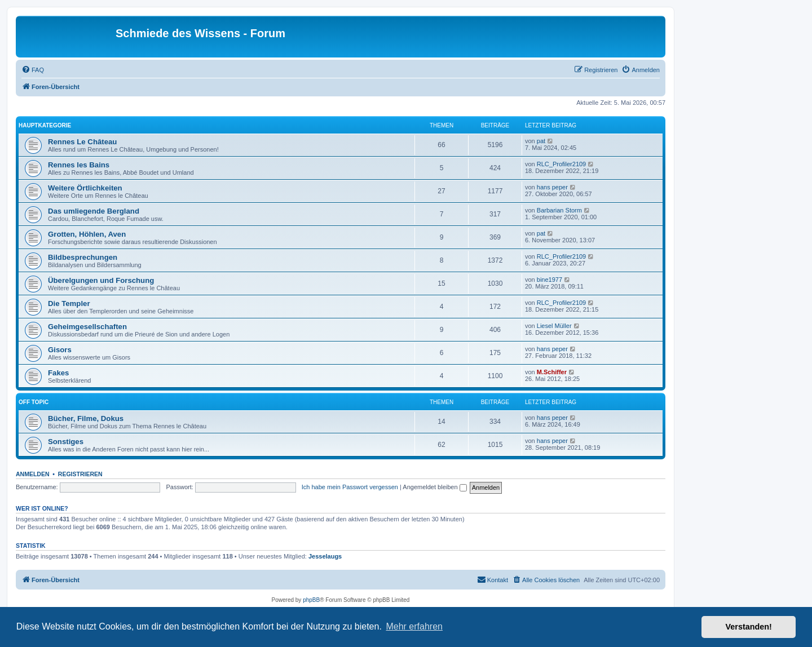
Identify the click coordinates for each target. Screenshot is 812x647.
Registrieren (80, 474)
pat (541, 141)
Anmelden (33, 474)
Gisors (60, 350)
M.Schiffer (552, 372)
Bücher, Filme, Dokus (86, 418)
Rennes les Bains (79, 165)
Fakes (58, 373)
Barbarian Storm (559, 210)
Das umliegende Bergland (94, 211)
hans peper (552, 187)
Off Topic (34, 402)
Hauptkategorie (45, 125)
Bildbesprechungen (83, 257)
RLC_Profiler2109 (561, 164)
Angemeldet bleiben (434, 487)
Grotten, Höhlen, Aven (87, 234)
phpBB (311, 600)
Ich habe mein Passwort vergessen (350, 487)
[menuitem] (33, 70)
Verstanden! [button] (749, 627)
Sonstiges (66, 442)
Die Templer (69, 303)
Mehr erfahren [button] (414, 626)
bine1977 (550, 280)
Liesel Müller (554, 326)
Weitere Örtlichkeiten (85, 188)
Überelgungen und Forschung (101, 280)
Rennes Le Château (82, 142)
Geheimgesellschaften (87, 327)
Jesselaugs (325, 556)
